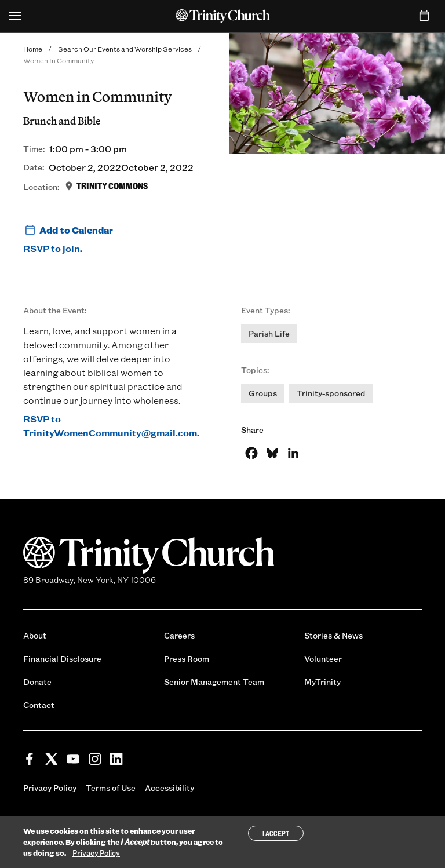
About (35, 635)
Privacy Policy (50, 788)
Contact (39, 705)
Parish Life (269, 333)
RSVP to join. (53, 248)
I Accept (276, 833)
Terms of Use (111, 788)
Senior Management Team (214, 682)
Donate (37, 682)
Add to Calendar (68, 230)
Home (33, 49)
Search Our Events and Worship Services (125, 49)
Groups (263, 393)
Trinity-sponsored (331, 393)
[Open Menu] (15, 16)
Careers (179, 635)
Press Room (187, 659)
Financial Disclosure (62, 659)
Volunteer (323, 659)
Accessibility (169, 788)
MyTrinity (322, 682)
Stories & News (333, 635)
